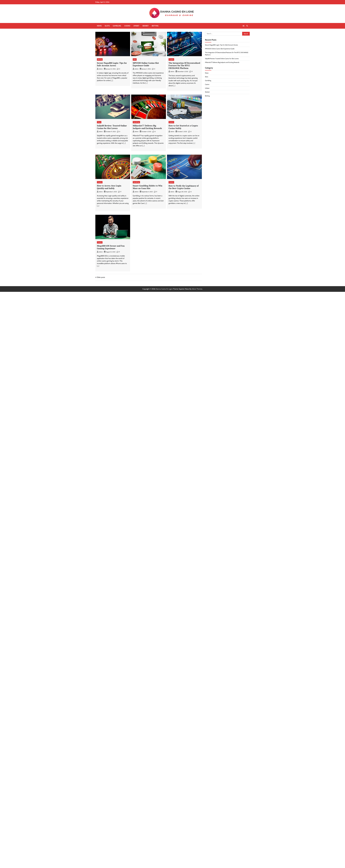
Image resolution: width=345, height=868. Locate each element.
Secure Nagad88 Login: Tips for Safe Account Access (112, 64)
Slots (107, 26)
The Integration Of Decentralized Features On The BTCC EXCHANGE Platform (184, 66)
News (99, 26)
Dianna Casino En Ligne (164, 289)
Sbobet (146, 26)
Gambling (117, 26)
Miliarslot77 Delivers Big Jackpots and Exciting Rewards (147, 127)
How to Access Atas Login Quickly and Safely (109, 187)
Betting (155, 26)
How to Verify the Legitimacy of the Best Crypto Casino (184, 187)
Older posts (101, 277)
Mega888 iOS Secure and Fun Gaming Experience (111, 247)
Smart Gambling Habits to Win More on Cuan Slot (148, 187)
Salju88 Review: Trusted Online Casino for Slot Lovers (112, 127)
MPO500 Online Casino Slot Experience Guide (146, 64)
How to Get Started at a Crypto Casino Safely (183, 127)
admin (100, 69)
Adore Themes (197, 289)
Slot (135, 59)
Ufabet (136, 26)
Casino (127, 26)
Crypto (171, 59)
